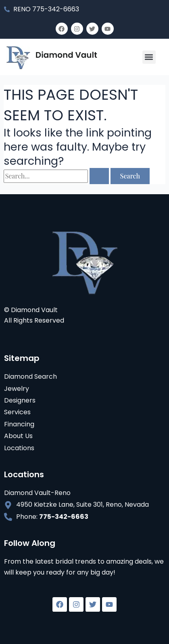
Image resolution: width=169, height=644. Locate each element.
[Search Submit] (99, 176)
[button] (149, 57)
